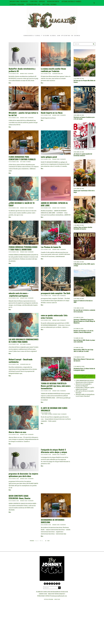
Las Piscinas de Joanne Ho (51, 247)
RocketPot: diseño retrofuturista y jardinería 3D (22, 70)
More (10, 83)
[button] (94, 44)
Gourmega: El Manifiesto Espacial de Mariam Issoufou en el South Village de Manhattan (84, 321)
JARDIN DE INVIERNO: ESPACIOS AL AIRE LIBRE (54, 204)
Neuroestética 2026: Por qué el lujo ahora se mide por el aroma (83, 350)
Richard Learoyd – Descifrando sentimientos (21, 361)
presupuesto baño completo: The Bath (56, 293)
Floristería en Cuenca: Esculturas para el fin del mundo (84, 118)
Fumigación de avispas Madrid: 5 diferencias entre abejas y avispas (54, 451)
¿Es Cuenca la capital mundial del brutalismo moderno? (83, 155)
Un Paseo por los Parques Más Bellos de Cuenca (84, 81)
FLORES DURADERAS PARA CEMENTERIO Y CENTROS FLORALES (22, 158)
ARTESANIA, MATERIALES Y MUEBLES (71, 1)
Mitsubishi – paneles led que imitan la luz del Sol (23, 114)
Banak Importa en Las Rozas (52, 113)
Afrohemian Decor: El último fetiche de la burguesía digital (84, 369)
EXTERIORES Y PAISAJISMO (17, 4)
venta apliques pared (49, 157)
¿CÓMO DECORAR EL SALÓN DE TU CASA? (22, 204)
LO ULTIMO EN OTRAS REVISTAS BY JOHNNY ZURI (85, 376)
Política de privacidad (49, 599)
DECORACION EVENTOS (53, 1)
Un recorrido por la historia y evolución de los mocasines (84, 311)
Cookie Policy (57, 599)
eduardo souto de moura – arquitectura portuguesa (19, 294)
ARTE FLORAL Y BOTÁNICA (49, 4)
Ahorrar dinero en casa (17, 432)
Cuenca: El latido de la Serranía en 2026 (83, 301)
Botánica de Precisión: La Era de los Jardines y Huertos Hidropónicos (83, 331)
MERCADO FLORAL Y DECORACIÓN (19, 1)
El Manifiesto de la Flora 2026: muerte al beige (84, 265)
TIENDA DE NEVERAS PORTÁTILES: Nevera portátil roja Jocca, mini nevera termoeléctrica (56, 386)
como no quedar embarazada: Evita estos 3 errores (54, 317)
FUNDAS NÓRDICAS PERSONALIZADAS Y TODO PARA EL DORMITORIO (23, 248)
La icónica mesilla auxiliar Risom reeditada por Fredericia (53, 70)
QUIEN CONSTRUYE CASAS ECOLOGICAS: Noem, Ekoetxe (19, 497)
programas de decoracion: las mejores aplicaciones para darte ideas (23, 475)
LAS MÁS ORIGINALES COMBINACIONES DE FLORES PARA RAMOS (24, 341)
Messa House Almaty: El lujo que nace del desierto (84, 360)
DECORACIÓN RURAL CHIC (33, 4)
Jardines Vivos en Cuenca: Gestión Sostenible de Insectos (83, 228)
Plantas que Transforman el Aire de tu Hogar (84, 191)
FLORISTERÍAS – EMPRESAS (37, 1)
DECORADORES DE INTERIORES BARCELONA (53, 521)
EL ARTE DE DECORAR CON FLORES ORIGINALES (54, 409)
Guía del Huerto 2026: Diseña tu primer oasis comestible (84, 341)
